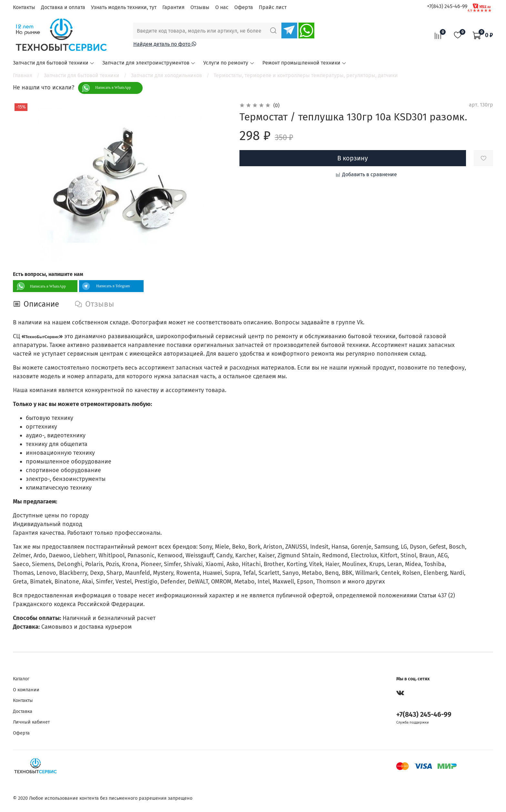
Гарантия (173, 7)
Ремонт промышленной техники (304, 63)
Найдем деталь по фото (165, 44)
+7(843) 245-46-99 (447, 6)
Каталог (21, 679)
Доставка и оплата (63, 7)
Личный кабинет (31, 722)
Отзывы (200, 7)
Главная (23, 75)
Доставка (23, 711)
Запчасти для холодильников (167, 75)
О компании (26, 690)
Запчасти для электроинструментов (149, 63)
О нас (222, 7)
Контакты (24, 7)
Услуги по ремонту (229, 63)
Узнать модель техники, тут (124, 7)
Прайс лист (273, 7)
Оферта (244, 7)
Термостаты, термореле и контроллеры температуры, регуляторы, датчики (306, 75)
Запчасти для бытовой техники (54, 63)
